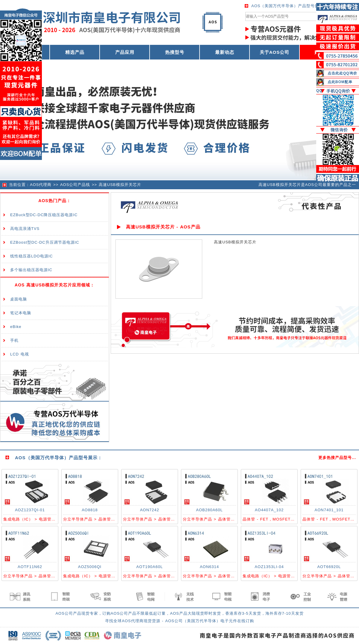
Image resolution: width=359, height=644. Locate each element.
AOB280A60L (209, 510)
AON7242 (150, 510)
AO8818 (90, 510)
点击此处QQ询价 (342, 73)
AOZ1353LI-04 (269, 567)
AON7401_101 (329, 510)
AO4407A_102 (269, 510)
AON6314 (209, 567)
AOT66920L (329, 567)
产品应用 (125, 52)
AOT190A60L (150, 567)
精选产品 (75, 52)
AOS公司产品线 (75, 185)
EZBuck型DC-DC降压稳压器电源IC (44, 215)
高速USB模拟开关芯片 (120, 185)
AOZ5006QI (90, 567)
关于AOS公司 (275, 52)
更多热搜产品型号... (337, 458)
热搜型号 (175, 52)
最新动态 (225, 52)
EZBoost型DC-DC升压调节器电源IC (45, 242)
